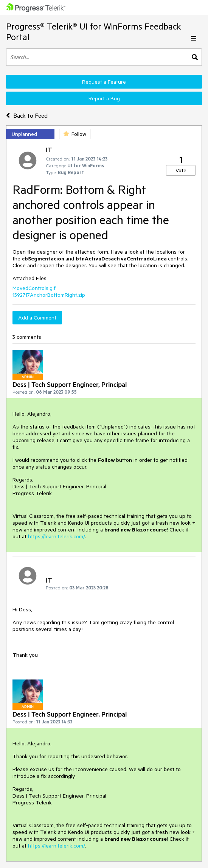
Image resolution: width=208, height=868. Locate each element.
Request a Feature (104, 82)
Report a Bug (104, 98)
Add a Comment (37, 318)
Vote (181, 170)
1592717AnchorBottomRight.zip (49, 295)
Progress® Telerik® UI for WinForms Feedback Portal (94, 32)
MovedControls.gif (34, 288)
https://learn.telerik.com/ (57, 536)
